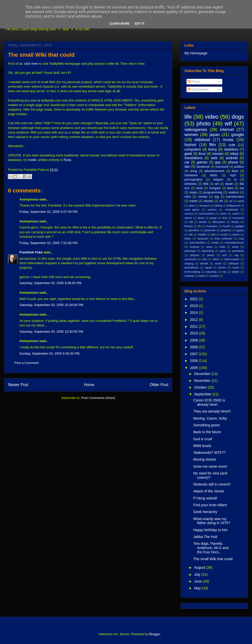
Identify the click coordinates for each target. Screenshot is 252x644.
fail (191, 222)
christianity (231, 210)
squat (208, 267)
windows (191, 184)
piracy (211, 255)
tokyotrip (211, 272)
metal (215, 243)
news (209, 247)
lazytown (203, 239)
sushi (236, 267)
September (203, 394)
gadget (240, 226)
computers (193, 149)
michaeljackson (234, 243)
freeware (212, 226)
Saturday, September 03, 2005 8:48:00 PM (50, 283)
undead (189, 276)
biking (218, 206)
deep (201, 218)
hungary (215, 188)
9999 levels (202, 446)
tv (235, 180)
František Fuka (31, 252)
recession (191, 259)
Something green (207, 425)
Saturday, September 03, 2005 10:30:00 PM (51, 332)
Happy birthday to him (210, 530)
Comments (198, 89)
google (238, 135)
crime (223, 214)
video (212, 117)
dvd (225, 218)
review (203, 197)
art (217, 184)
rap (236, 255)
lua (242, 188)
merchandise (197, 243)
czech (236, 214)
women (191, 135)
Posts (194, 82)
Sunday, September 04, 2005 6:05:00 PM (49, 353)
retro (188, 197)
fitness (188, 226)
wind (202, 276)
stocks (222, 267)
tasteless (231, 149)
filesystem (219, 222)
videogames (196, 130)
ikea (230, 188)
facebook (203, 167)
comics (189, 214)
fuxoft (226, 226)
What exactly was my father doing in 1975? (212, 521)
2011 (194, 326)
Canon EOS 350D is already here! (209, 402)
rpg (217, 197)
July (198, 574)
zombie (214, 276)
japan (215, 135)
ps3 (225, 255)
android (232, 158)
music (228, 140)
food (199, 188)
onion (235, 247)
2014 (194, 313)
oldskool (202, 140)
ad (231, 201)
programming (213, 192)
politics (239, 167)
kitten (188, 239)
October (201, 387)
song (193, 171)
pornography (193, 180)
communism (206, 214)
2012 (194, 320)
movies (218, 154)
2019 (194, 306)
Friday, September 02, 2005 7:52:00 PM (48, 243)
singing (189, 263)
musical (194, 247)
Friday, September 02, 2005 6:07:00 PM (48, 212)
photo (204, 124)
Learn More (119, 24)
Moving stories (205, 459)
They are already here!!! (212, 411)
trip (224, 272)
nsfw (222, 247)
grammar (210, 230)
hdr (191, 234)
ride (204, 259)
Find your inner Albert (210, 505)
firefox (235, 222)
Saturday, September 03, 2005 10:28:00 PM (51, 305)
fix (199, 226)
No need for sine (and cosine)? (210, 475)
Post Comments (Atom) (98, 398)
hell (213, 234)
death (229, 184)
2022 (194, 299)
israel (224, 234)
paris (223, 251)
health (202, 234)
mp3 (233, 175)
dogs (238, 117)
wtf (228, 124)
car (187, 162)
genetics (194, 230)
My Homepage (196, 53)
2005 (194, 368)
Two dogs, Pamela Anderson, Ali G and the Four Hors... (211, 548)
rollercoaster (232, 259)
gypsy (240, 230)
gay (218, 162)
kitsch (236, 234)
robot (215, 259)
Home (89, 385)
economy (238, 218)
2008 (194, 347)
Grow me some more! (210, 466)
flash (235, 171)
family (203, 222)
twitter (236, 272)
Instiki (32, 160)
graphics (226, 230)
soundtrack (191, 267)
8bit (206, 184)
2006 (194, 361)
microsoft (222, 167)
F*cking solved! (205, 498)
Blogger (154, 634)
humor (191, 145)
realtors (234, 192)
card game (192, 210)
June (198, 581)
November (203, 381)
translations (194, 158)
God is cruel (203, 439)
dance (188, 218)
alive (192, 206)
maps (193, 192)
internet (227, 130)
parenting (208, 251)
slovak (204, 263)
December (203, 374)
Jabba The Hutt (205, 537)
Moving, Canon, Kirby (210, 418)
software (234, 263)
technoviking (192, 272)
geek (188, 154)
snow (218, 263)
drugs (213, 218)
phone (233, 162)
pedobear (238, 251)
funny (212, 149)
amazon (205, 206)
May (198, 588)
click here (31, 64)
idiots (214, 175)
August (200, 567)
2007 (194, 354)
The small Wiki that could (41, 55)
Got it (140, 24)
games (202, 162)
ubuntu (208, 201)
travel (193, 201)
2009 (194, 340)
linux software (224, 239)
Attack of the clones (209, 491)
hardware (191, 175)
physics (195, 255)
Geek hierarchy (205, 512)
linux (202, 154)
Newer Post (18, 385)
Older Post (159, 385)
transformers (235, 197)
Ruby (67, 160)
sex (187, 166)
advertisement (214, 171)
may (241, 239)
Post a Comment (27, 363)
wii (221, 201)
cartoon (212, 210)
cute (232, 145)
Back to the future (207, 432)
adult (241, 201)
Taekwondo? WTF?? (209, 453)
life (188, 117)
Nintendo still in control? (212, 484)
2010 (194, 333)
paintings (190, 251)
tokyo (234, 154)
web (214, 158)
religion (218, 180)
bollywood (233, 206)
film (212, 145)
